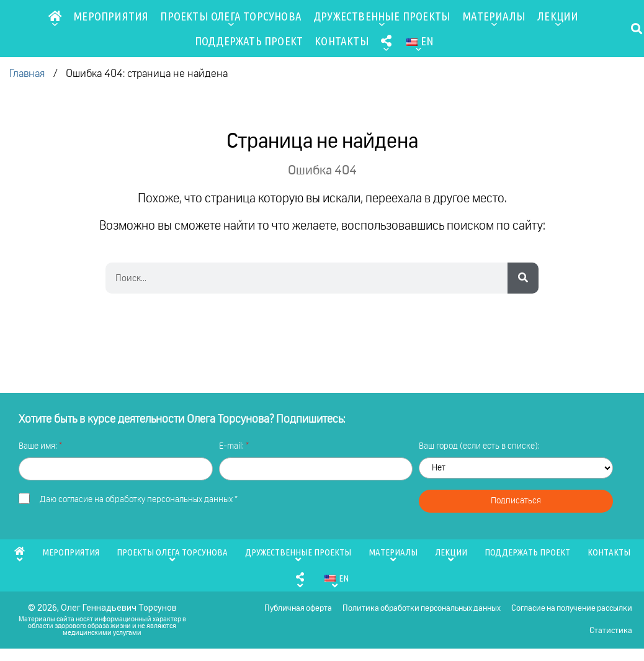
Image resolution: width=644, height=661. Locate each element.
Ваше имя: (39, 446)
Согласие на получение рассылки (571, 612)
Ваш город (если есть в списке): (479, 446)
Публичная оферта (294, 612)
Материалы (494, 19)
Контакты (342, 41)
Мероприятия (111, 16)
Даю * (139, 500)
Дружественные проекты (382, 19)
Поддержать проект (249, 41)
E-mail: (232, 446)
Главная (27, 74)
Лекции (558, 19)
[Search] (523, 278)
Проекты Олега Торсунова (231, 19)
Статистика (610, 640)
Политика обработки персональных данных (419, 612)
